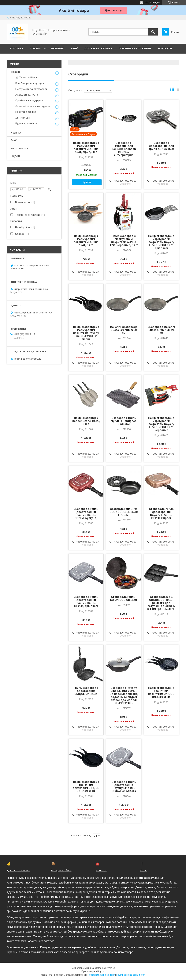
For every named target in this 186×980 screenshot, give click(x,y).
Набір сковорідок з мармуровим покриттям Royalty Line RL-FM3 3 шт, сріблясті (161, 242)
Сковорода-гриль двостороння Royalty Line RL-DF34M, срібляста (124, 786)
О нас (144, 870)
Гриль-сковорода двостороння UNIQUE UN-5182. (86, 691)
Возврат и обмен (61, 870)
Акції (74, 49)
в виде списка (177, 90)
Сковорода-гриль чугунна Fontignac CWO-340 (124, 421)
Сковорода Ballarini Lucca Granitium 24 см (161, 330)
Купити (87, 182)
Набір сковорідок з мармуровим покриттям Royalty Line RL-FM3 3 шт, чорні (86, 333)
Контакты (101, 870)
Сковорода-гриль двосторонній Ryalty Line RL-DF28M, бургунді (86, 513)
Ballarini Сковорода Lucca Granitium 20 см (124, 330)
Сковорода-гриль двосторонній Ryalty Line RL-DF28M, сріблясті (86, 601)
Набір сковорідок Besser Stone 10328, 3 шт (86, 421)
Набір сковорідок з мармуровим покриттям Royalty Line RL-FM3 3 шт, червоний (161, 424)
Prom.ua (111, 968)
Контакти (165, 49)
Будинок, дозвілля (26, 123)
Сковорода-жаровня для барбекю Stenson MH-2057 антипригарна (124, 149)
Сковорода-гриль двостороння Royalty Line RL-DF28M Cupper (161, 513)
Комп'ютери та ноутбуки (30, 83)
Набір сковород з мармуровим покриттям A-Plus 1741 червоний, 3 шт (124, 240)
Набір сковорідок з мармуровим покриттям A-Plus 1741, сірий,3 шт (86, 147)
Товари (35, 49)
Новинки (58, 49)
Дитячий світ (23, 118)
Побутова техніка (26, 112)
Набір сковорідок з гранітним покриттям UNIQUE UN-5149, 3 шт (86, 786)
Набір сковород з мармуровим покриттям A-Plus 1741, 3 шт (86, 240)
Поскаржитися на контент (101, 975)
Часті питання (19, 148)
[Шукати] (153, 32)
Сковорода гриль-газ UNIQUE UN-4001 (124, 598)
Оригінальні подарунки (29, 100)
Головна (17, 49)
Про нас (16, 58)
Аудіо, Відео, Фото (27, 95)
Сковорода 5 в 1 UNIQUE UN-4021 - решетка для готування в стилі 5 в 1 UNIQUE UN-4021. (161, 603)
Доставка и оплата (18, 870)
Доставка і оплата (98, 49)
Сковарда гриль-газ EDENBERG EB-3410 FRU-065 (124, 512)
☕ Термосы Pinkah (27, 77)
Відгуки (15, 156)
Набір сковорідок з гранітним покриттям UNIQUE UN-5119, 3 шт (161, 692)
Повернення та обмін (135, 49)
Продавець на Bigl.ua (93, 971)
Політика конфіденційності (131, 975)
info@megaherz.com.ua (27, 359)
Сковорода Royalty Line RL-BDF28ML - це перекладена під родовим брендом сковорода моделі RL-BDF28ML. (124, 695)
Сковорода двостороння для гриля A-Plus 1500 (161, 146)
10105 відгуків (152, 3)
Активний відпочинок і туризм (33, 106)
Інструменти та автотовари (31, 89)
